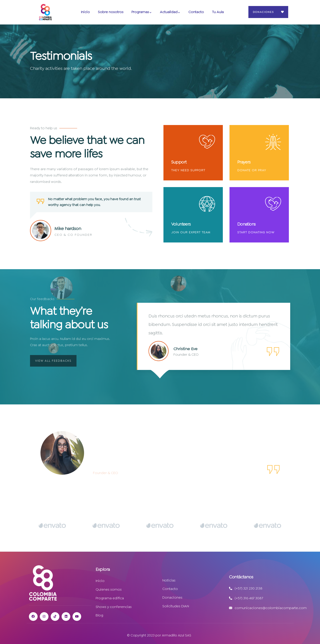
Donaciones (263, 12)
